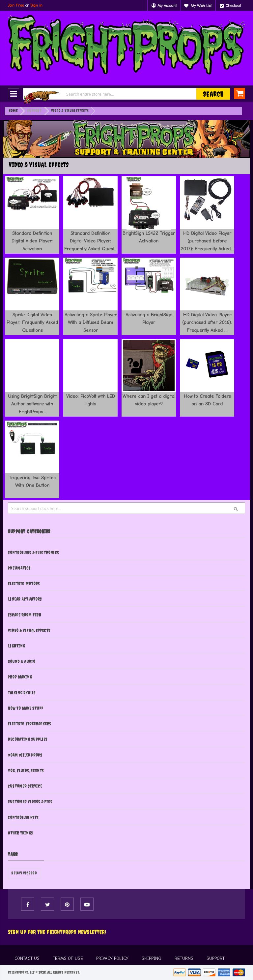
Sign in (36, 5)
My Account (167, 6)
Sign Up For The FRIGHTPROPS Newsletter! (57, 932)
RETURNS (184, 958)
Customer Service (25, 786)
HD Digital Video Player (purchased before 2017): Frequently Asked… (207, 241)
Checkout (233, 6)
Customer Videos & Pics (30, 802)
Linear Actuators (25, 599)
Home (13, 111)
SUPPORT (216, 958)
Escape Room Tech (25, 615)
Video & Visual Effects (29, 630)
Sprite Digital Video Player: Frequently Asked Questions (32, 322)
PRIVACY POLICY (112, 958)
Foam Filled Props (25, 755)
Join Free (16, 5)
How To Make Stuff (26, 708)
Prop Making (20, 677)
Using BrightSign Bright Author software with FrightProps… (32, 404)
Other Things (20, 833)
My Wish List (201, 6)
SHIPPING (152, 958)
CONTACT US (27, 958)
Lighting (16, 646)
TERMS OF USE (68, 958)
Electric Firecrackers (29, 724)
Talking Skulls (22, 693)
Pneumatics (19, 568)
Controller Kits (23, 817)
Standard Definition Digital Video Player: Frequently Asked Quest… (91, 241)
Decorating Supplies (28, 739)
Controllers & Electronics (33, 553)
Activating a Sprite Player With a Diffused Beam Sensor (91, 322)
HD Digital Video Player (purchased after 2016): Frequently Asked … (207, 322)
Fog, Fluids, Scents (26, 771)
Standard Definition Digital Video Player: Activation (32, 241)
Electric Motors (24, 584)
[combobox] (126, 94)
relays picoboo (24, 873)
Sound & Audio (22, 661)
